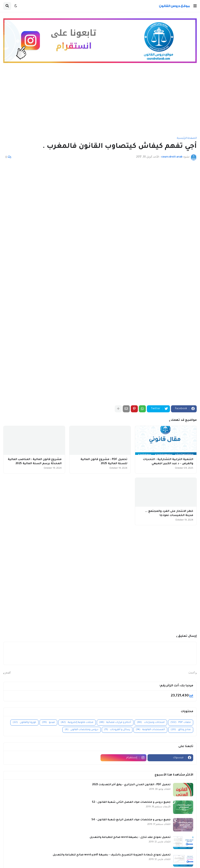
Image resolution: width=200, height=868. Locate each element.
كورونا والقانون (24, 723)
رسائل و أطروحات (117, 730)
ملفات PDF (181, 723)
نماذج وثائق (181, 730)
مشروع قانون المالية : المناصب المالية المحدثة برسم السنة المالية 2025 (35, 462)
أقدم (8, 673)
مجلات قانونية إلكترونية (77, 723)
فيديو (48, 723)
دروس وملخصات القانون (82, 730)
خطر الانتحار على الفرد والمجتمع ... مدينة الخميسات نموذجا (169, 513)
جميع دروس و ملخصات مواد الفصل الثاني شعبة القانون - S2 (131, 802)
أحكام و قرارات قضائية (115, 723)
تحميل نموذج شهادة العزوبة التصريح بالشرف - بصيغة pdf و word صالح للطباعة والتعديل (112, 855)
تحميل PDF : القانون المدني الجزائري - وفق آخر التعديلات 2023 (131, 785)
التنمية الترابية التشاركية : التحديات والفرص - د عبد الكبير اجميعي (168, 462)
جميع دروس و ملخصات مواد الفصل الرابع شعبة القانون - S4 (131, 820)
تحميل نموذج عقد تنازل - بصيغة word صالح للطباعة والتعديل (130, 837)
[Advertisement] (100, 102)
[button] (195, 6)
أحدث (192, 673)
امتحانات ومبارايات (151, 723)
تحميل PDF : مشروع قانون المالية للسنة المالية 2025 (104, 462)
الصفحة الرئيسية (187, 138)
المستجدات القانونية (150, 730)
